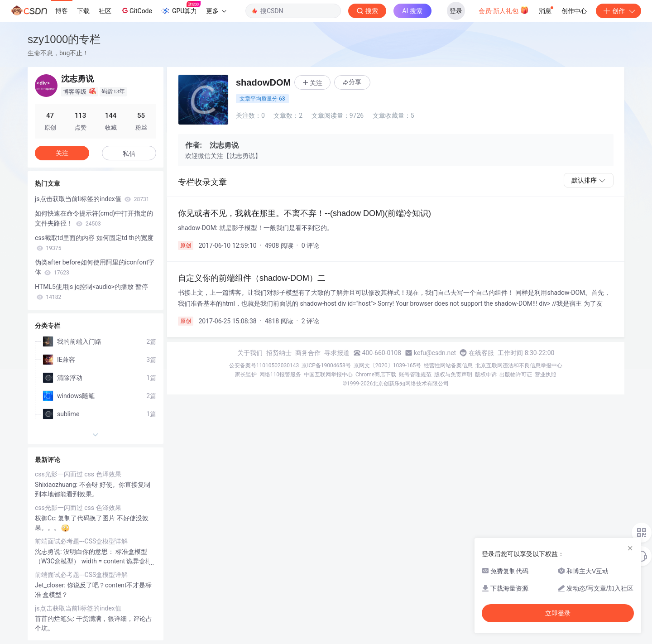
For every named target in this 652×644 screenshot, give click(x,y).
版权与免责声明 (453, 375)
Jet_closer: (51, 585)
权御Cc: (46, 518)
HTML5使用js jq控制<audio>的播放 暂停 (91, 292)
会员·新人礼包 (504, 10)
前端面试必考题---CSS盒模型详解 (81, 541)
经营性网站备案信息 (448, 365)
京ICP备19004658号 (326, 365)
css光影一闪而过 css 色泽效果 (78, 474)
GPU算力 (181, 8)
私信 (129, 154)
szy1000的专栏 (64, 39)
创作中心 (574, 11)
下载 (83, 11)
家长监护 (246, 375)
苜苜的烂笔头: (55, 619)
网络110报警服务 (280, 375)
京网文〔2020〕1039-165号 (388, 365)
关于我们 (250, 353)
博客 (62, 11)
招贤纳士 (279, 353)
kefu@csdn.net (435, 353)
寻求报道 (337, 353)
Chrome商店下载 (376, 375)
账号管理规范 (415, 375)
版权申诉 (486, 375)
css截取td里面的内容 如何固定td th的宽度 (94, 243)
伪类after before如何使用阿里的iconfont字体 (95, 267)
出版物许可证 (516, 375)
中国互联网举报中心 (328, 375)
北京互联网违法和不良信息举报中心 (519, 365)
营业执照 (546, 375)
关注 (62, 153)
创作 (618, 11)
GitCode (136, 10)
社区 (105, 11)
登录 (456, 11)
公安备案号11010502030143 (264, 365)
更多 (216, 11)
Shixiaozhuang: (57, 485)
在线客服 (481, 353)
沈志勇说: (49, 552)
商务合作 (308, 353)
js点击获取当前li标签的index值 (92, 199)
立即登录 (558, 613)
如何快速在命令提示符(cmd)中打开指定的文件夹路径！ (94, 218)
